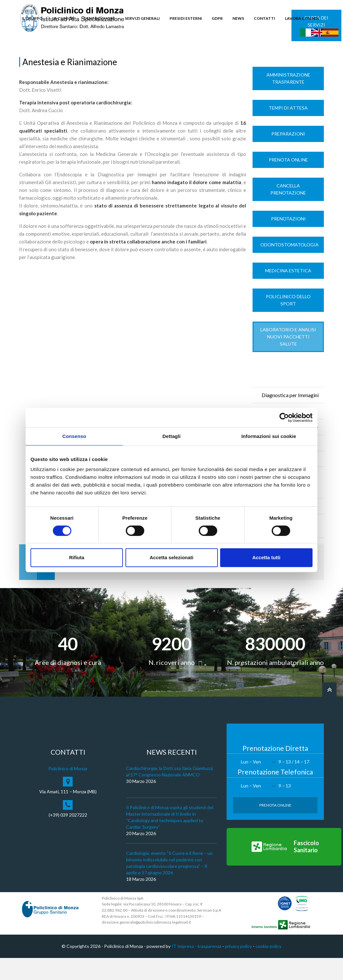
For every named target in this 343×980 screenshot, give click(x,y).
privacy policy (238, 968)
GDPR (217, 18)
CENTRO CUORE (99, 18)
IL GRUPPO (32, 18)
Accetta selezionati (171, 557)
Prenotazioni (288, 241)
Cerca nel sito (305, 49)
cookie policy (268, 968)
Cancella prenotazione (288, 211)
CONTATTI (265, 18)
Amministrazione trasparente (288, 100)
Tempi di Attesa (288, 130)
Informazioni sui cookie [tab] (269, 436)
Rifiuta (77, 557)
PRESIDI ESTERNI (186, 18)
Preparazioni (288, 156)
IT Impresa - (184, 968)
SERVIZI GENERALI (142, 18)
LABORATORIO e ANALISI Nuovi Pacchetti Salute (288, 359)
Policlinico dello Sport (288, 322)
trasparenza (209, 968)
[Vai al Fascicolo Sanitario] (284, 869)
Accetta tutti (266, 557)
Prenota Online (288, 182)
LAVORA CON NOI (302, 18)
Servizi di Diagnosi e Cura (83, 52)
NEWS (238, 18)
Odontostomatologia (290, 267)
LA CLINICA (63, 18)
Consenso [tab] (74, 436)
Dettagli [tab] (171, 436)
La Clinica (44, 52)
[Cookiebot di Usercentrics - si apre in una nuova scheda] (284, 418)
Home (25, 52)
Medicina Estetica (288, 293)
